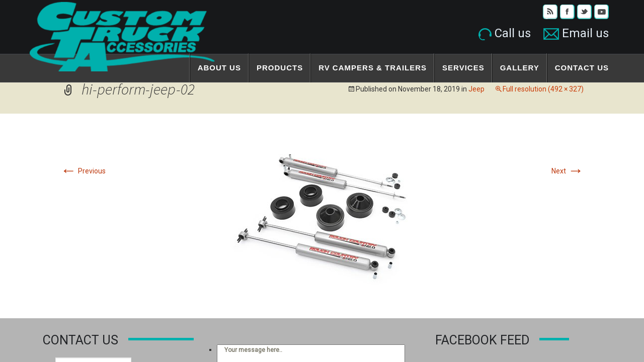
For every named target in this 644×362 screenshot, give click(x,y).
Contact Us (582, 68)
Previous (83, 171)
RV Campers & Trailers (373, 68)
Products (280, 68)
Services (463, 68)
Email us (576, 33)
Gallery (520, 68)
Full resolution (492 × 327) (543, 89)
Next (568, 171)
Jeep (476, 89)
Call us (505, 33)
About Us (219, 68)
